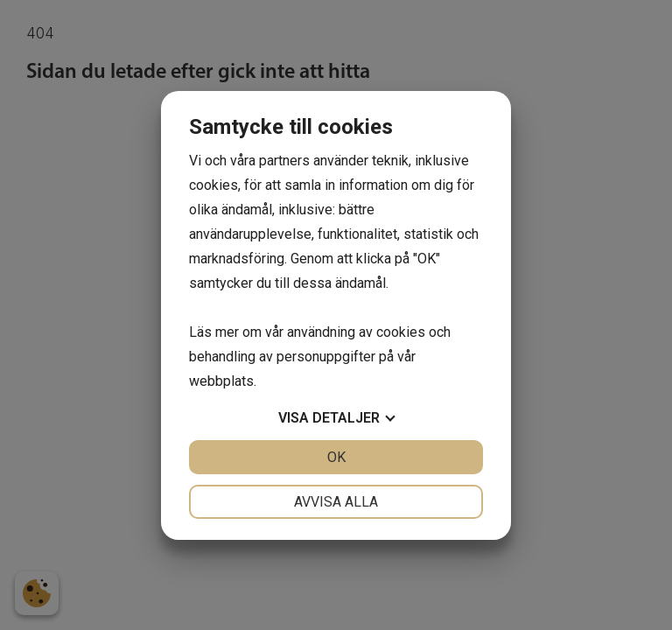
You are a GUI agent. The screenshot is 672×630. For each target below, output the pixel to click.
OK (336, 457)
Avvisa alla (336, 502)
